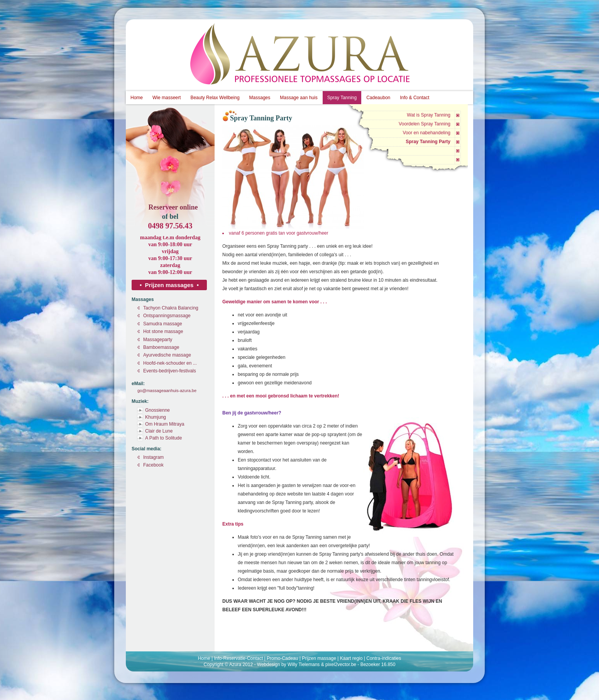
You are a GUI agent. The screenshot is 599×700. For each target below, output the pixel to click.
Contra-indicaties (384, 658)
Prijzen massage (319, 658)
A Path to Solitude (163, 438)
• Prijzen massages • (169, 285)
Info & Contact (415, 98)
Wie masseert (167, 98)
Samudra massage (163, 324)
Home (137, 98)
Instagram (153, 457)
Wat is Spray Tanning (429, 115)
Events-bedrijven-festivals (170, 371)
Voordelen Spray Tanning (425, 124)
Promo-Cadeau (282, 658)
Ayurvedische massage (167, 355)
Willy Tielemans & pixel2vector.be (322, 664)
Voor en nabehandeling (427, 133)
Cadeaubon (378, 98)
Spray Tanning (342, 98)
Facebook (153, 465)
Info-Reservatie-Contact (239, 658)
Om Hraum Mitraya (165, 424)
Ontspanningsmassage (167, 316)
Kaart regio (351, 658)
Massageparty (158, 340)
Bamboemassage (161, 347)
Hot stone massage (163, 331)
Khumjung (156, 417)
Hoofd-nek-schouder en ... (170, 363)
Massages (260, 98)
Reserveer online (173, 207)
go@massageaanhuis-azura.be (167, 391)
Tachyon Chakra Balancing (171, 308)
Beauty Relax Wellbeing (215, 98)
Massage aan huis (299, 98)
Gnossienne (157, 410)
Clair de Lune (159, 431)
